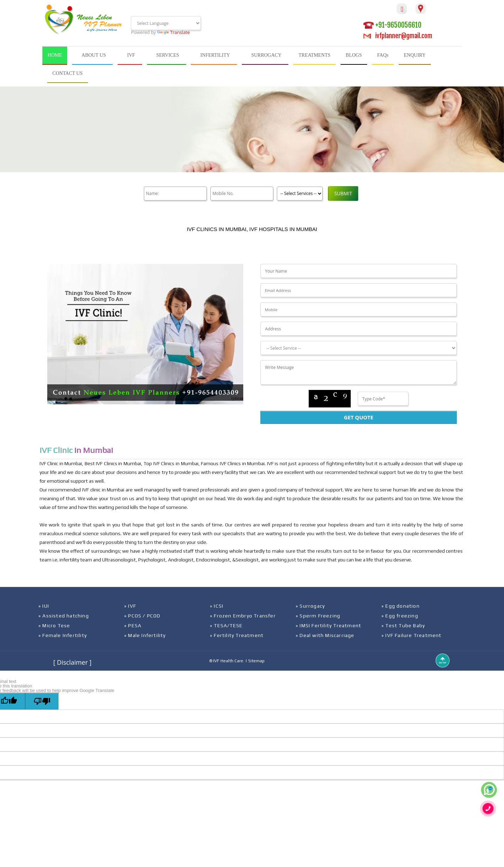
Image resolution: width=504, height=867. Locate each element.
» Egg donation (401, 606)
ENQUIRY (415, 55)
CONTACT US (68, 73)
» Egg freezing (400, 616)
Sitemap (256, 661)
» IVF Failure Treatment (412, 635)
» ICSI (217, 606)
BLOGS (354, 55)
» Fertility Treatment (237, 635)
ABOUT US (94, 55)
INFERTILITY (215, 55)
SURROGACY (266, 55)
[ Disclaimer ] (72, 662)
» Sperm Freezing (318, 616)
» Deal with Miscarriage (325, 635)
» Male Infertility (145, 635)
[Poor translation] (42, 701)
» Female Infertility (63, 635)
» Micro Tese (54, 625)
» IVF (130, 606)
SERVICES (168, 55)
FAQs (383, 55)
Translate (173, 32)
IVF (131, 55)
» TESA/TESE (226, 625)
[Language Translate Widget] (166, 23)
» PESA (133, 625)
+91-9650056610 (392, 25)
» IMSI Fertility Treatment (328, 625)
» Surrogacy (310, 606)
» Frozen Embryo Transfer (243, 616)
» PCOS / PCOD (142, 616)
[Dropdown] (358, 348)
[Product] (300, 194)
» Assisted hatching (64, 616)
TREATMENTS (314, 55)
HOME (55, 55)
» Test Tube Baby (403, 625)
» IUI (44, 606)
